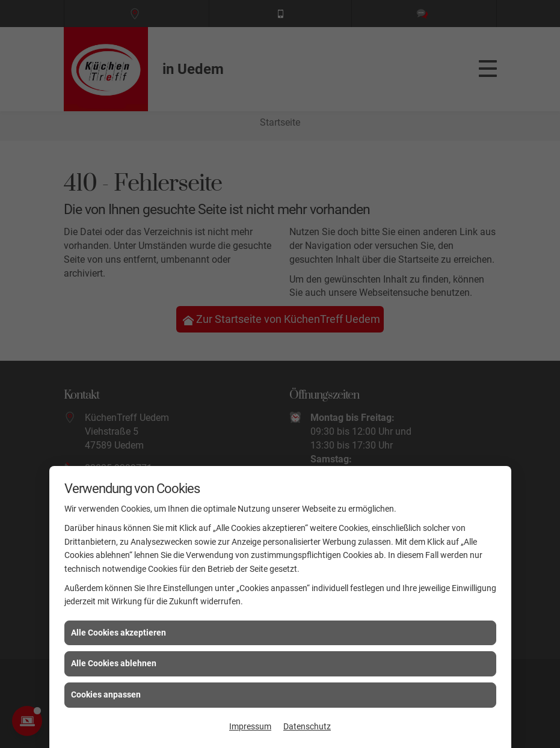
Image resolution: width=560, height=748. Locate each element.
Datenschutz (307, 726)
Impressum (250, 726)
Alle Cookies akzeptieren (118, 633)
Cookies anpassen (106, 694)
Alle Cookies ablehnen (114, 663)
